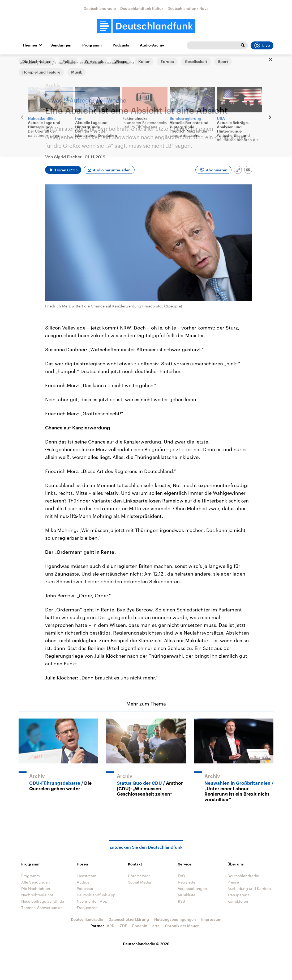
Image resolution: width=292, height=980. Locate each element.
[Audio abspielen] (63, 170)
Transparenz (238, 895)
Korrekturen (238, 901)
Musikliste (187, 895)
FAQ (182, 876)
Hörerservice (139, 876)
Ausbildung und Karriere (249, 888)
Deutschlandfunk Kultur (142, 8)
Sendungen (61, 45)
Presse (233, 882)
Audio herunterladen (112, 170)
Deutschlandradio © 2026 (146, 944)
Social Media (139, 882)
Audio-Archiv (152, 45)
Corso (45, 63)
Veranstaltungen (192, 888)
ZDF (123, 926)
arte (156, 926)
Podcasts (121, 45)
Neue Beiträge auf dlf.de (43, 901)
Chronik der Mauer (182, 926)
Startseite (27, 63)
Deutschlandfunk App (96, 895)
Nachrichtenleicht (37, 895)
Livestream (87, 876)
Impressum (211, 919)
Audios (83, 882)
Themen (30, 45)
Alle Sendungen (36, 882)
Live (262, 45)
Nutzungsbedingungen (175, 919)
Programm (92, 45)
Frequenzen (87, 908)
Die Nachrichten (36, 888)
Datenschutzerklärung (129, 919)
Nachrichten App (92, 901)
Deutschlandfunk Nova (188, 8)
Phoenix (140, 926)
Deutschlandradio (100, 8)
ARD (111, 926)
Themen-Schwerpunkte (42, 908)
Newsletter (187, 882)
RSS (181, 901)
